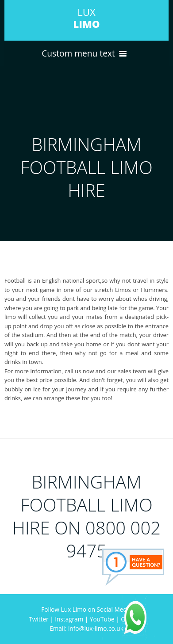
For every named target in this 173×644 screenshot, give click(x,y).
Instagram (69, 619)
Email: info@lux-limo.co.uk (86, 628)
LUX (86, 18)
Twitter (38, 619)
